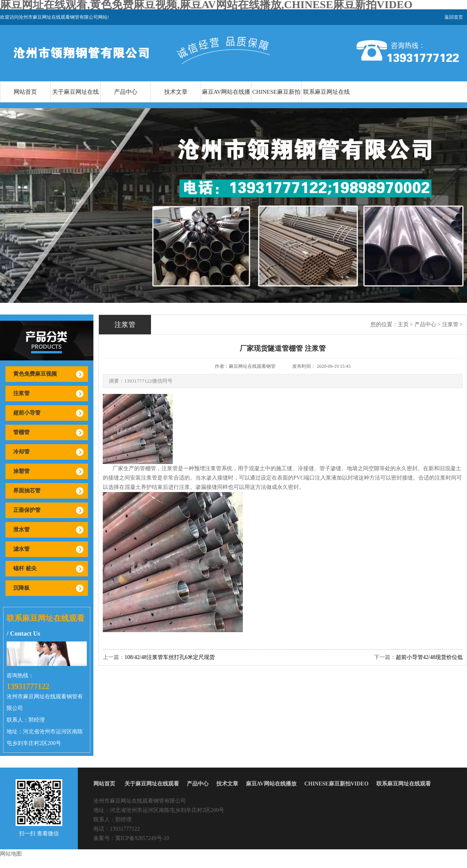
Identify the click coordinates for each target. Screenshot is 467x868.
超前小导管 (27, 413)
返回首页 (454, 17)
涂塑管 (21, 471)
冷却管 (21, 452)
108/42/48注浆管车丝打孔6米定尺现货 (170, 657)
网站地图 (11, 854)
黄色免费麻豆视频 (35, 374)
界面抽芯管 (27, 491)
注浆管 (21, 393)
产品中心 (126, 92)
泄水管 (21, 530)
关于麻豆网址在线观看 (75, 102)
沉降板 (21, 588)
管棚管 (21, 432)
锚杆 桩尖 (25, 568)
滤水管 (21, 549)
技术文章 (176, 92)
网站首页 (25, 92)
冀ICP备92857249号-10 (142, 838)
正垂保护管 (27, 510)
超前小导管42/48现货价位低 (429, 657)
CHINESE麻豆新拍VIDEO (276, 102)
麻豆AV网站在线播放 (226, 102)
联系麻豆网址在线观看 (327, 102)
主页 (403, 324)
